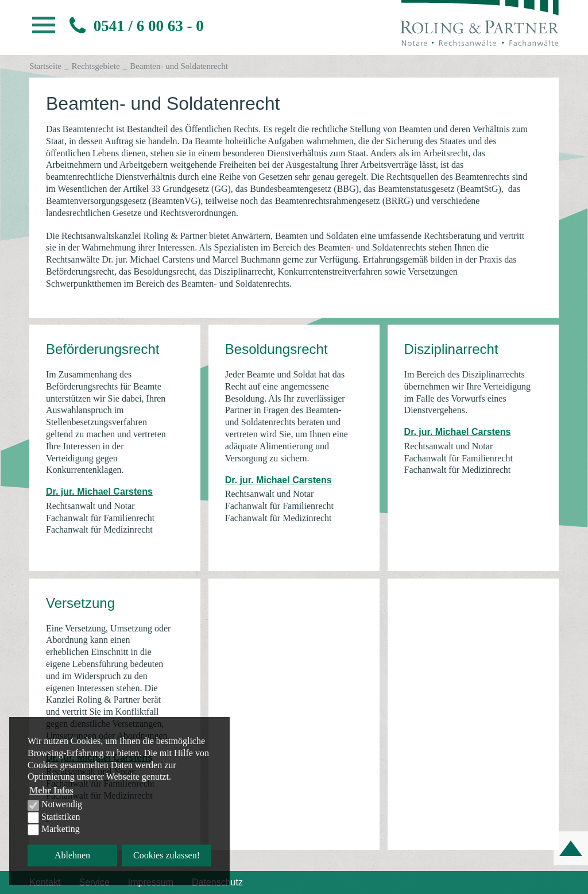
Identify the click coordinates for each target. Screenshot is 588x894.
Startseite (45, 66)
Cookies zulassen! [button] (167, 855)
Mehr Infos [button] (51, 790)
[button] (44, 28)
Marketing (54, 830)
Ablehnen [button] (72, 855)
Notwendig (55, 805)
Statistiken (54, 818)
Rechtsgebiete (96, 66)
